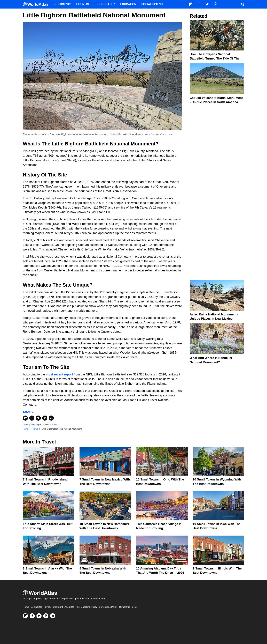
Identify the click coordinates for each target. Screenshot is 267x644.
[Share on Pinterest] (45, 418)
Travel (55, 425)
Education (128, 4)
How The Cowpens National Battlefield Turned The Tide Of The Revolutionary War (215, 58)
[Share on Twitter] (38, 418)
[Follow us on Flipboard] (25, 616)
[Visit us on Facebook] (32, 616)
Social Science (153, 4)
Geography (106, 4)
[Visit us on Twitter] (39, 616)
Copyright (58, 607)
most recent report (59, 374)
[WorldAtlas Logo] (37, 4)
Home (26, 607)
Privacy (48, 607)
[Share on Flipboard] (25, 418)
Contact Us (36, 607)
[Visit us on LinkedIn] (53, 616)
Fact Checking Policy (86, 607)
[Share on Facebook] (32, 418)
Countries (84, 4)
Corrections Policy (108, 607)
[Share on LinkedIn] (51, 418)
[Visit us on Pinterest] (46, 616)
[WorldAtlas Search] (242, 4)
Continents (62, 4)
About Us (69, 607)
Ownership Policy (128, 607)
